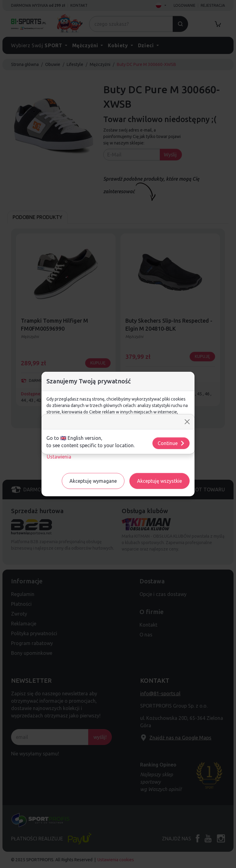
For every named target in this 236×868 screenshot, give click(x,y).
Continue (171, 443)
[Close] (187, 422)
